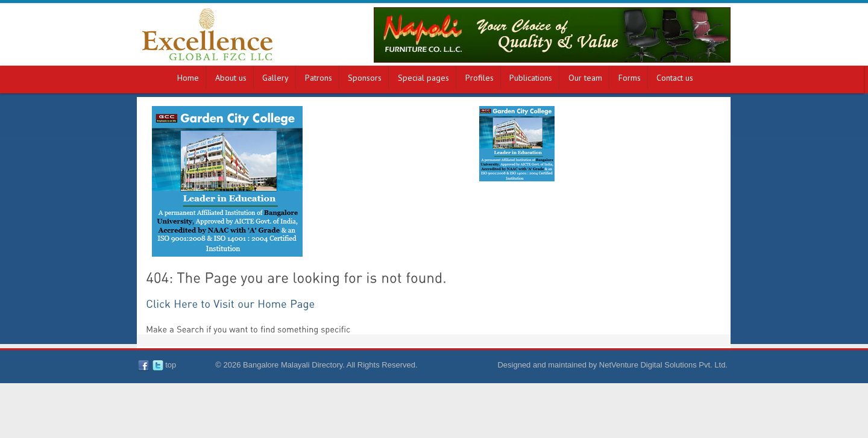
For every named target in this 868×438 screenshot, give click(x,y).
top (171, 365)
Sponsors (365, 78)
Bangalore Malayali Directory (293, 365)
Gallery (275, 78)
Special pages (423, 78)
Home (188, 78)
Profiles (480, 78)
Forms (630, 78)
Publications (531, 78)
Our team (585, 78)
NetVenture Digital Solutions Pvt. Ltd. (663, 365)
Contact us (675, 78)
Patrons (319, 78)
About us (231, 78)
